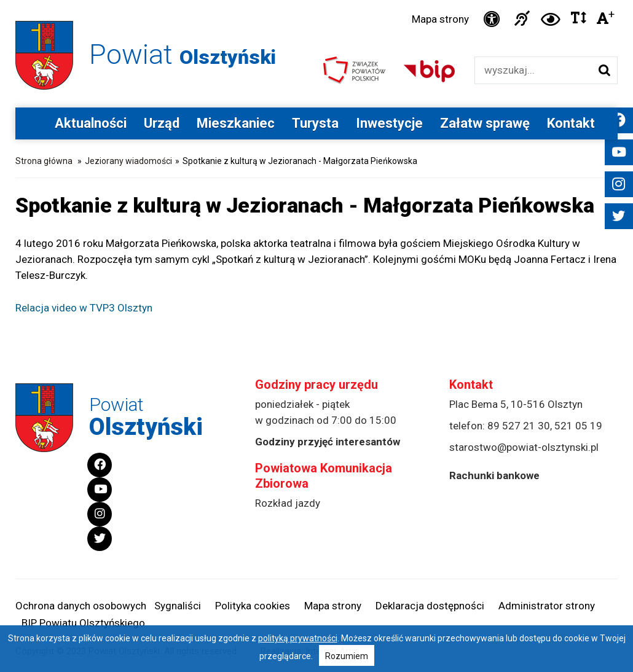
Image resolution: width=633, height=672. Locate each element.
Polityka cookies (253, 606)
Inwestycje (389, 123)
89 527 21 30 (519, 426)
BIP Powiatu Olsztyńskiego (83, 623)
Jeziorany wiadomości (128, 161)
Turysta (315, 123)
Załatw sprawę (485, 123)
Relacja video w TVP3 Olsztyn (84, 308)
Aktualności (91, 123)
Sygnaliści (178, 606)
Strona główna (44, 161)
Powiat (183, 54)
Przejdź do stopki (317, 0)
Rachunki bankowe (494, 475)
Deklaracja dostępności (430, 606)
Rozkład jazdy (288, 503)
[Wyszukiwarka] (533, 70)
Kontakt (571, 123)
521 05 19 (578, 426)
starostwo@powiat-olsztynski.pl (524, 447)
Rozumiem (347, 656)
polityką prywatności (298, 638)
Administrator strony (547, 606)
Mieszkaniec (236, 123)
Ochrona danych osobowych (81, 606)
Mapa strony (440, 19)
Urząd (162, 123)
